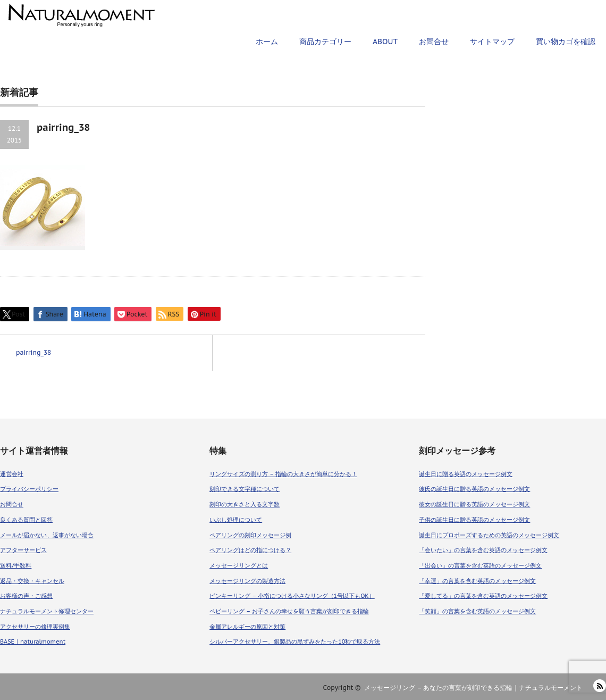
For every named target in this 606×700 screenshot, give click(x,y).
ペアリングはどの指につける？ (250, 550)
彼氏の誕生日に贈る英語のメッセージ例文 (474, 489)
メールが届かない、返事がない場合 (47, 535)
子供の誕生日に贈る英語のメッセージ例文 (474, 520)
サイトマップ (492, 41)
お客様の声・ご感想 (26, 596)
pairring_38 (33, 352)
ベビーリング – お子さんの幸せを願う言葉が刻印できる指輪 (289, 611)
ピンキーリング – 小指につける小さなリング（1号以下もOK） (292, 596)
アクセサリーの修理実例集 (35, 627)
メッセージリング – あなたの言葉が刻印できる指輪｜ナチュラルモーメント (473, 687)
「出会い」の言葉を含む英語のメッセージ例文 (480, 565)
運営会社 (12, 474)
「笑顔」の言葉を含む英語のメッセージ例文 (477, 611)
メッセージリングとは (239, 565)
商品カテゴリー (325, 41)
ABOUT (385, 41)
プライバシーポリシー (29, 489)
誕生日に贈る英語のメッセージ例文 (466, 474)
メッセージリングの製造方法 (247, 581)
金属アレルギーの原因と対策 (247, 627)
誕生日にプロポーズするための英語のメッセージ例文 (489, 535)
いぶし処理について (236, 520)
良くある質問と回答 (26, 520)
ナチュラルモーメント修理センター (47, 611)
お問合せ (434, 41)
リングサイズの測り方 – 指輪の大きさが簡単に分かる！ (283, 474)
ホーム (267, 41)
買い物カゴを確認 (566, 41)
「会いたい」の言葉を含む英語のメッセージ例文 (483, 550)
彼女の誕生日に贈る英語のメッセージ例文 (474, 504)
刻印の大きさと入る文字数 (245, 504)
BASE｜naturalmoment (33, 641)
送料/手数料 (16, 565)
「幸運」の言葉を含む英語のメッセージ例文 (477, 581)
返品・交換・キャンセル (32, 581)
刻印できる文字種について (245, 489)
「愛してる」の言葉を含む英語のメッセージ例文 (483, 596)
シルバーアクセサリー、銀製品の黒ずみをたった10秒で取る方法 (295, 641)
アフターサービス (23, 550)
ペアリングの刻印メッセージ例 (250, 535)
